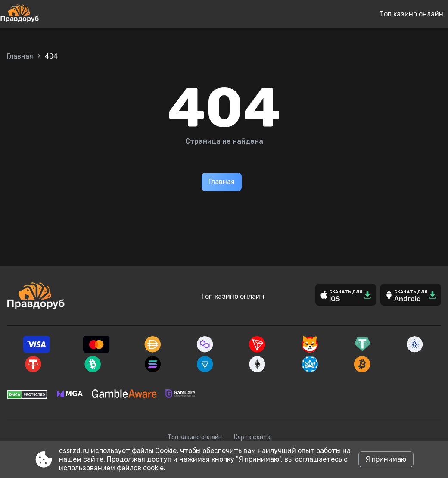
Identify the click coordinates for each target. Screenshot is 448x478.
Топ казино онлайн (411, 14)
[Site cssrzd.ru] (48, 14)
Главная (20, 56)
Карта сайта (252, 437)
